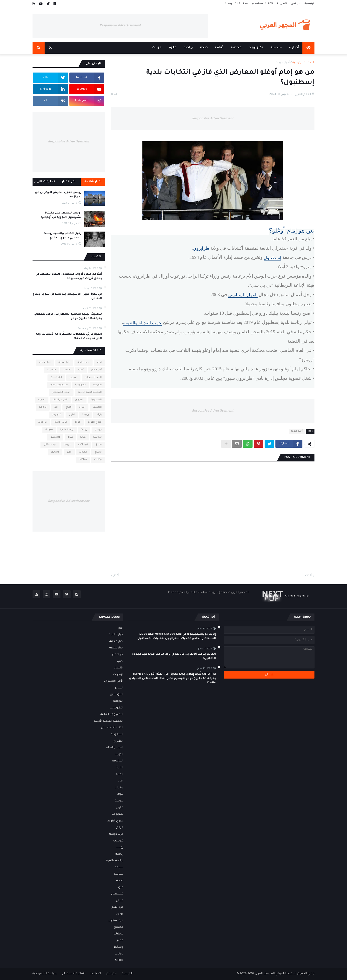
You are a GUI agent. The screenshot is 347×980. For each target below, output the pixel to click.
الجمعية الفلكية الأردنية (90, 392)
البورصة (98, 385)
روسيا (98, 430)
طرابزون (201, 248)
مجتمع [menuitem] (236, 48)
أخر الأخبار (96, 370)
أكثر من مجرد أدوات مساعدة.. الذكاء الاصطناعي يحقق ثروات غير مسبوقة (69, 277)
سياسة (97, 437)
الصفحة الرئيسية (304, 63)
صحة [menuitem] (204, 48)
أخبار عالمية (83, 363)
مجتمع (98, 452)
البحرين (73, 377)
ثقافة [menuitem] (219, 48)
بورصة (86, 415)
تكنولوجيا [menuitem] (256, 48)
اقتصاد (67, 370)
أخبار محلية (64, 363)
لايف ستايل (50, 445)
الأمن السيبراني (93, 377)
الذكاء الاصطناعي (61, 392)
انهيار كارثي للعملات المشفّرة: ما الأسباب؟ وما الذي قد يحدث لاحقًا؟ (69, 337)
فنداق (99, 445)
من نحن (296, 4)
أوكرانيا (43, 407)
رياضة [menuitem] (188, 48)
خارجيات (43, 422)
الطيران (79, 400)
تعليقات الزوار (45, 182)
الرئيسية (310, 4)
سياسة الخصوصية (236, 4)
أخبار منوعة (283, 63)
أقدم (116, 576)
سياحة (49, 430)
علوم (70, 437)
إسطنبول (272, 258)
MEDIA (83, 460)
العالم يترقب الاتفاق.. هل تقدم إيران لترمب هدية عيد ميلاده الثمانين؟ (174, 657)
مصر (69, 452)
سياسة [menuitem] (276, 48)
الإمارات (51, 370)
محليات (83, 452)
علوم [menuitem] (173, 48)
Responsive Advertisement (120, 26)
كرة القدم (83, 445)
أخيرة (81, 370)
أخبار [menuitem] (295, 48)
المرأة (82, 407)
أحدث (309, 576)
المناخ (69, 407)
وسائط (55, 452)
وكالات (98, 460)
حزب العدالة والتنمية (142, 323)
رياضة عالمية (67, 430)
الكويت (42, 400)
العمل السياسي (243, 295)
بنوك (99, 415)
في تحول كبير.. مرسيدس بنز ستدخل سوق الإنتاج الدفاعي (67, 297)
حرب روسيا (61, 422)
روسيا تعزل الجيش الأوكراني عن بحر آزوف (58, 195)
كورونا (67, 445)
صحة (83, 437)
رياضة (84, 430)
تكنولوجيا (57, 415)
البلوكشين (56, 377)
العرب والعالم (60, 400)
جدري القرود (95, 422)
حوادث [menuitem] (157, 48)
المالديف (97, 407)
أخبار (99, 363)
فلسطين (55, 437)
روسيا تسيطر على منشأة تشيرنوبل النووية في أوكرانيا (61, 215)
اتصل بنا (282, 4)
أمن (56, 407)
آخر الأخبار (69, 182)
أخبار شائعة (93, 182)
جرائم (78, 422)
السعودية (96, 400)
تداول (72, 415)
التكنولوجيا (81, 385)
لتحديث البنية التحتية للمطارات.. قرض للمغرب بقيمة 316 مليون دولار (68, 317)
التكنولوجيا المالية (59, 385)
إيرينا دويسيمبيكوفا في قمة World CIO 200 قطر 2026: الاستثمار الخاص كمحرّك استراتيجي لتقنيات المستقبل (177, 637)
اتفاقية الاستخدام (262, 4)
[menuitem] (308, 48)
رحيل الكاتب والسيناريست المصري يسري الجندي (62, 236)
